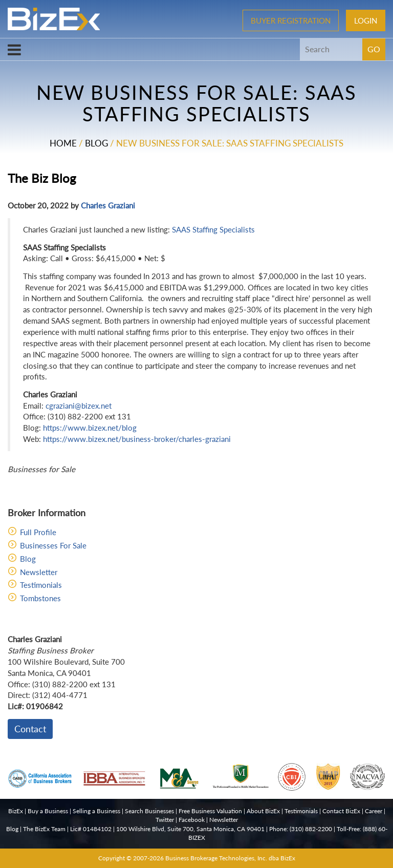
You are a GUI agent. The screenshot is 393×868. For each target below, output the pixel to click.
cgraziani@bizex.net (79, 406)
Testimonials (41, 585)
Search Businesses (149, 811)
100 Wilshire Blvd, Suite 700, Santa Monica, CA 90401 (190, 829)
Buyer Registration (291, 20)
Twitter (165, 820)
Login (366, 20)
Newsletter (39, 572)
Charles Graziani (108, 205)
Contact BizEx (341, 811)
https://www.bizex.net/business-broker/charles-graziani (137, 439)
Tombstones (40, 598)
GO (374, 49)
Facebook (192, 820)
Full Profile (38, 532)
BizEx (16, 811)
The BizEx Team (44, 829)
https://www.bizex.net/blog (90, 428)
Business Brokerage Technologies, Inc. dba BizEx (230, 858)
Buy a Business (48, 811)
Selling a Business (96, 811)
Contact (30, 729)
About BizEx (263, 811)
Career (374, 811)
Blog (96, 143)
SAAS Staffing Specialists (213, 229)
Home (63, 143)
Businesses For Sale (53, 545)
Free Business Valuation (210, 811)
